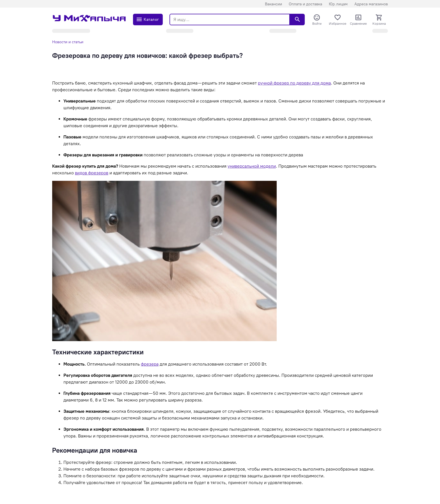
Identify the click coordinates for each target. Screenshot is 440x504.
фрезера (150, 364)
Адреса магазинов (371, 4)
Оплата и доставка (305, 4)
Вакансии (273, 4)
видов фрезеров (92, 173)
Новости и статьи (68, 42)
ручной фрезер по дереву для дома (294, 83)
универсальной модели (252, 166)
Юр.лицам (338, 4)
